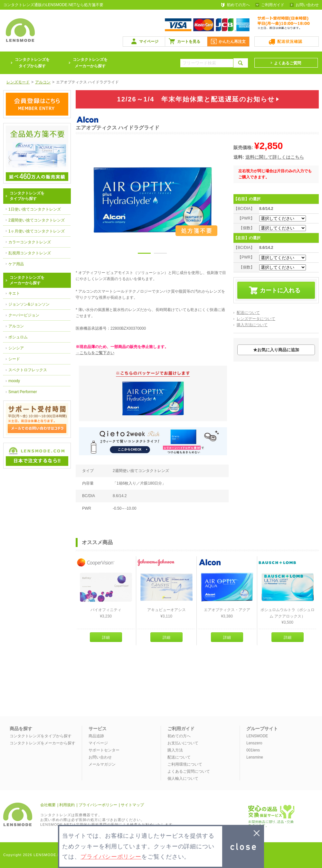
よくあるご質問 (288, 63)
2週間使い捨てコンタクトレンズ (37, 220)
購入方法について (252, 325)
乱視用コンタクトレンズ (30, 253)
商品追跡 (96, 736)
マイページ (149, 42)
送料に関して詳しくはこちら (275, 157)
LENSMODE (257, 736)
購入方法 (175, 750)
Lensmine (255, 757)
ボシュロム (18, 337)
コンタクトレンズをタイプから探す (41, 736)
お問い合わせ (307, 5)
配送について (248, 313)
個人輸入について (183, 778)
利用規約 (67, 805)
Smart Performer (23, 392)
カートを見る (189, 42)
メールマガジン (102, 764)
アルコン (16, 326)
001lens (253, 750)
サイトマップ (132, 805)
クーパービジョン (24, 315)
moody (14, 381)
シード (14, 359)
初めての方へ (238, 5)
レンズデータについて (256, 319)
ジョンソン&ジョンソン (29, 304)
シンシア (16, 348)
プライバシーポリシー (98, 805)
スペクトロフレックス (28, 370)
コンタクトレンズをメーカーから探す (90, 63)
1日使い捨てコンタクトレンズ (35, 209)
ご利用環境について (185, 764)
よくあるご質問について (189, 771)
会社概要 (48, 805)
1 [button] (144, 254)
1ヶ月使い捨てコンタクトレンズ (37, 231)
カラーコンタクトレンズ (30, 242)
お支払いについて (183, 743)
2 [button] (160, 254)
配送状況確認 (290, 42)
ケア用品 (16, 264)
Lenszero (254, 743)
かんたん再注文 (232, 42)
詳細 (106, 637)
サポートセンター (104, 750)
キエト (14, 293)
